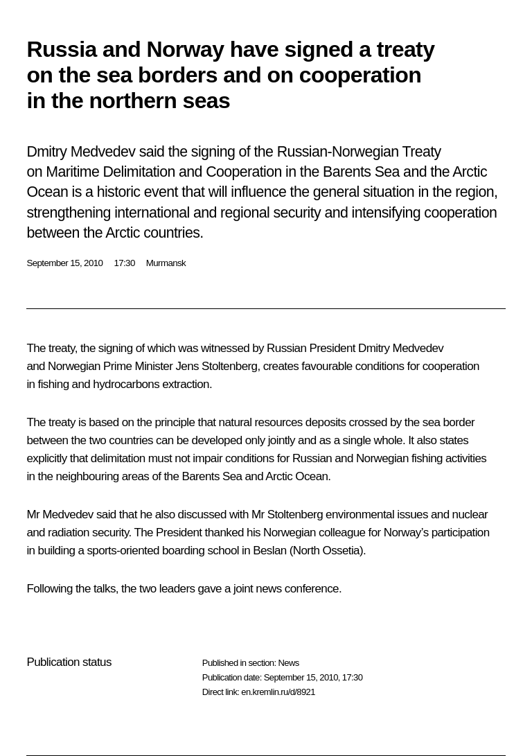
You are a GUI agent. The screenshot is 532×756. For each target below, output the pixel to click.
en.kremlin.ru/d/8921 (278, 692)
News (288, 663)
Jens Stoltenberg (216, 366)
